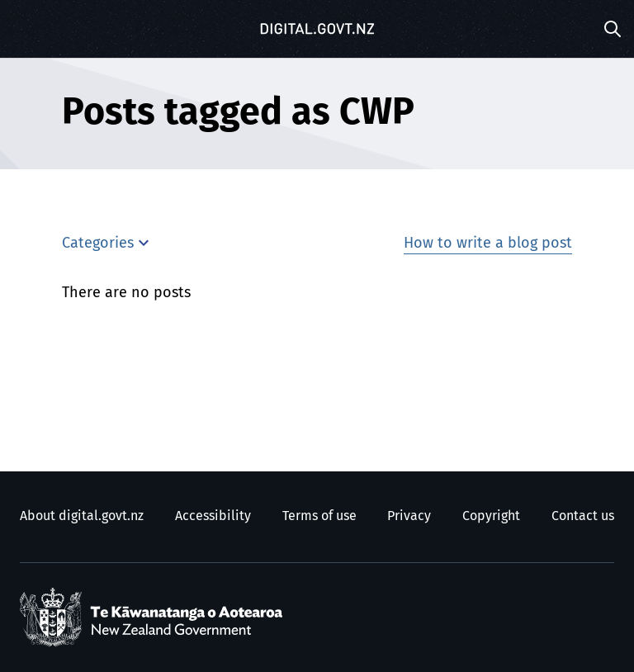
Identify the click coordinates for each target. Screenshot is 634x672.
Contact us (583, 516)
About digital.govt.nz (82, 516)
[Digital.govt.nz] (317, 29)
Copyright (491, 516)
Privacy (409, 516)
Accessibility (213, 516)
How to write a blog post (488, 244)
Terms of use (319, 516)
